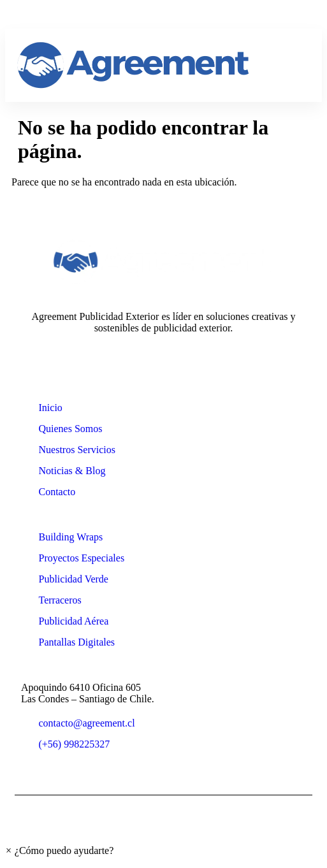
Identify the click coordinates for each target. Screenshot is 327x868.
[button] (59, 850)
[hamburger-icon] (298, 65)
